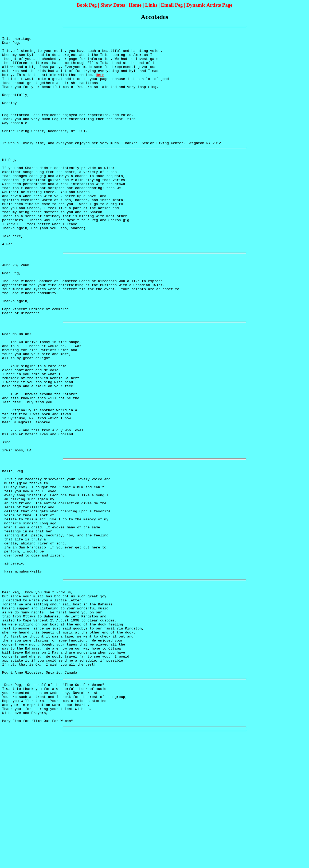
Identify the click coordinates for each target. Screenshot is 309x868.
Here (100, 84)
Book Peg (87, 5)
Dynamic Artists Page (209, 5)
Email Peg (172, 5)
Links (151, 5)
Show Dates (113, 5)
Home (135, 5)
